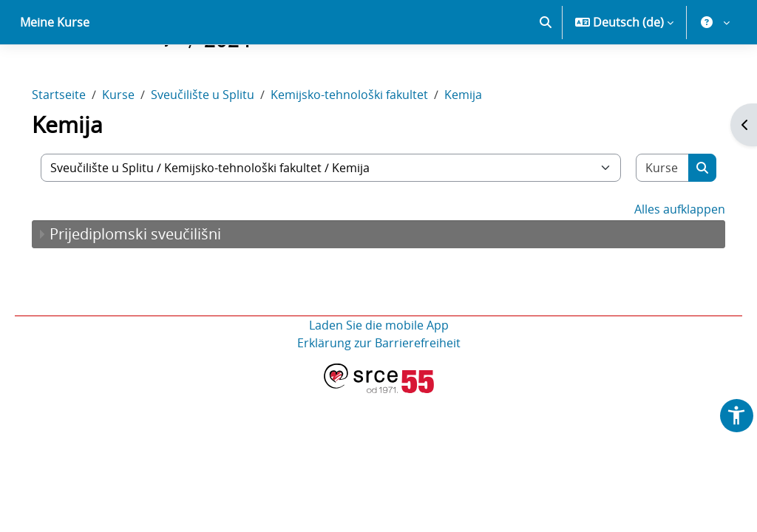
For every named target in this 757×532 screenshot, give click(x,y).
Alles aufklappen (659, 261)
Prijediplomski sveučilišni (156, 286)
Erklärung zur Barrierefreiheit (379, 395)
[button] (546, 74)
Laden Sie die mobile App (379, 377)
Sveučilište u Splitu (223, 146)
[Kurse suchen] (645, 219)
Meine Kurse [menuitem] (55, 74)
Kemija (484, 146)
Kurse (139, 146)
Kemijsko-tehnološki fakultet (370, 146)
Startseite (79, 146)
